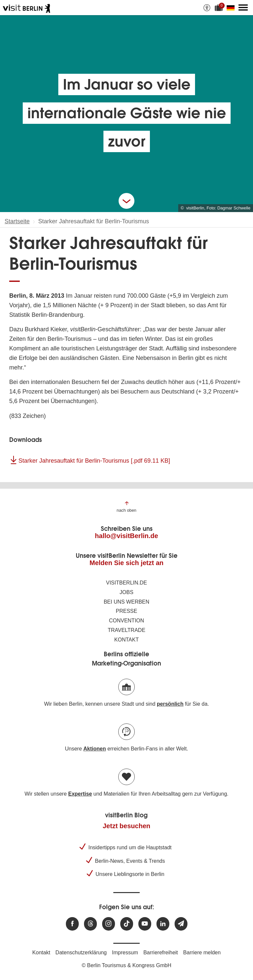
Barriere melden (202, 953)
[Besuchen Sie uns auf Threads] (90, 924)
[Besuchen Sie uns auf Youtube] (145, 924)
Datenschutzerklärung (81, 953)
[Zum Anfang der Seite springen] (126, 506)
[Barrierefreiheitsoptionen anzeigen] (207, 8)
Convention (127, 621)
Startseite (17, 221)
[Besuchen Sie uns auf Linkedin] (163, 924)
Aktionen (95, 749)
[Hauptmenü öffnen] (243, 8)
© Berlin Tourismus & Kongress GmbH (126, 965)
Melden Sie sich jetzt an (127, 563)
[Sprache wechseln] (232, 8)
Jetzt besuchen (126, 826)
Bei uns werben (127, 602)
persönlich (170, 704)
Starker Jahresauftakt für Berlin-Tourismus (94, 461)
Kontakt (126, 640)
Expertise (80, 794)
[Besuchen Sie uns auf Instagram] (109, 924)
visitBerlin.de (126, 583)
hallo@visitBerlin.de (126, 536)
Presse (127, 611)
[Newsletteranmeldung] (181, 924)
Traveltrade (126, 630)
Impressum (125, 953)
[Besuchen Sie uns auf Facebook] (72, 924)
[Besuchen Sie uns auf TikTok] (127, 924)
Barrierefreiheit (161, 953)
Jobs (126, 592)
